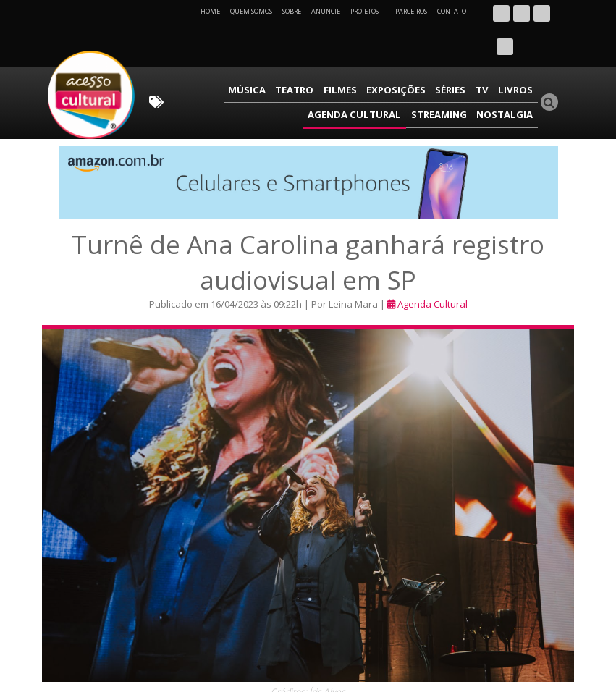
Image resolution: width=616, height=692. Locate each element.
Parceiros (411, 11)
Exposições (320, 55)
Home (210, 11)
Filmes (270, 55)
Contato (452, 11)
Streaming (450, 76)
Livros (426, 55)
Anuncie (326, 11)
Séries (369, 55)
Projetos (370, 11)
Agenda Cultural (491, 55)
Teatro (229, 55)
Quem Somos (251, 11)
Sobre (292, 11)
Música (187, 55)
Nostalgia (509, 76)
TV (397, 55)
